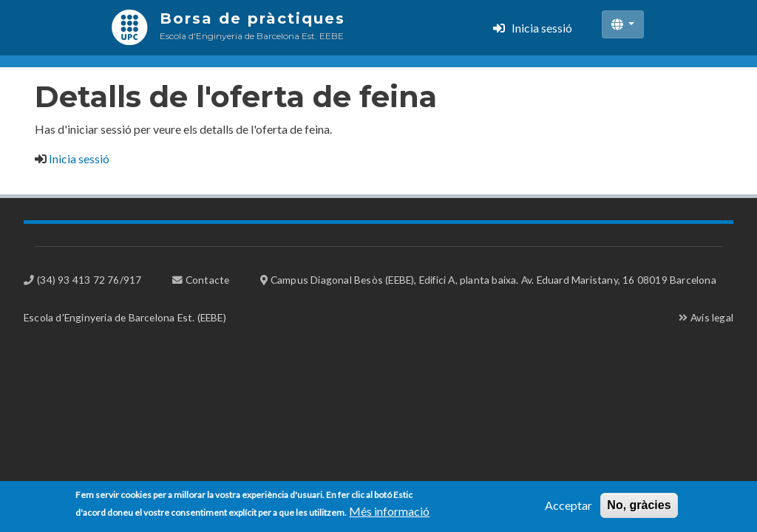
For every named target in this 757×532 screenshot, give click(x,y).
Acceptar (568, 508)
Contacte (208, 280)
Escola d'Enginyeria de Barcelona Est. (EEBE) (125, 317)
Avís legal (712, 317)
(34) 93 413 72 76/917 (89, 280)
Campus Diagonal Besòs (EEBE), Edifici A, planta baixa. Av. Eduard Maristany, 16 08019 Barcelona (493, 280)
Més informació (389, 514)
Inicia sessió (542, 28)
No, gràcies (639, 508)
